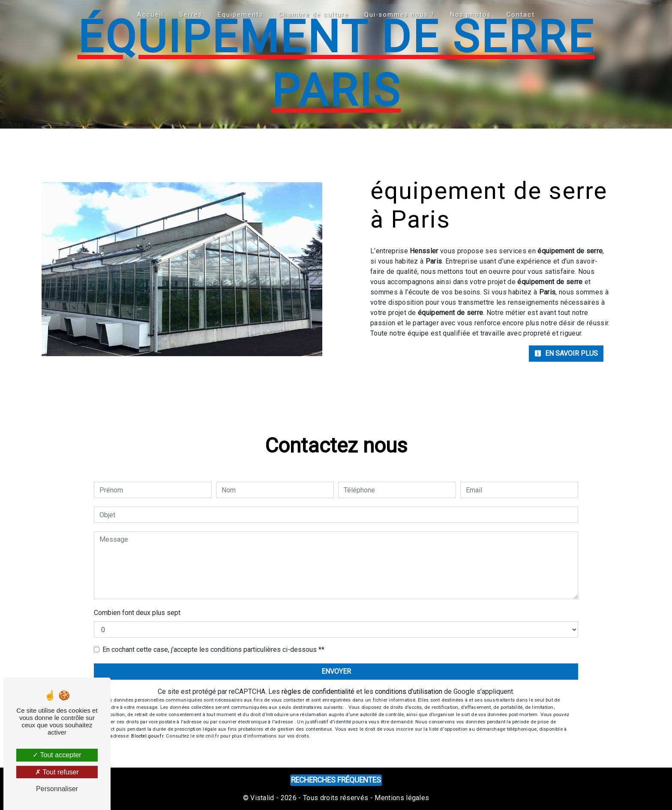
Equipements (240, 15)
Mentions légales (401, 798)
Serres (191, 15)
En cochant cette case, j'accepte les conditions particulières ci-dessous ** (213, 649)
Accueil (150, 15)
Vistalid (262, 798)
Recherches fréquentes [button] (336, 780)
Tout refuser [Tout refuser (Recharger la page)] (57, 772)
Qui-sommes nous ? (399, 15)
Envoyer (336, 671)
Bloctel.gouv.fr (147, 736)
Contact (521, 15)
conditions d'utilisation (409, 691)
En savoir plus (566, 353)
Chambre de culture (314, 15)
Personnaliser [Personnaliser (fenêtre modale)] (57, 789)
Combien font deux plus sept (137, 613)
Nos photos (471, 15)
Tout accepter (57, 755)
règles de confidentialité (318, 691)
